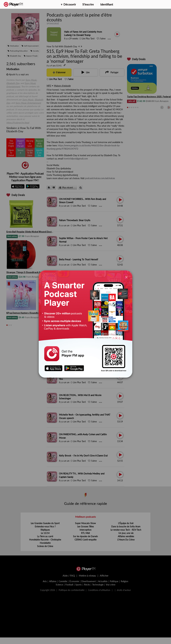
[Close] (126, 277)
